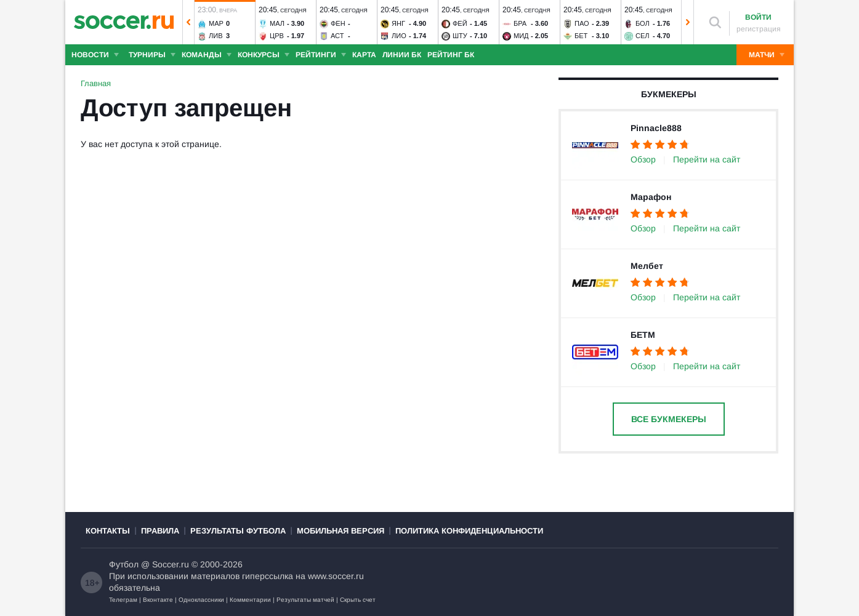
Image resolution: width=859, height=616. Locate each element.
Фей (460, 23)
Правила (160, 531)
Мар (216, 23)
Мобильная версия (341, 531)
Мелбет (647, 266)
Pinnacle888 (656, 128)
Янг (398, 23)
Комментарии (250, 600)
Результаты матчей (305, 600)
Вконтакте (158, 600)
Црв (277, 36)
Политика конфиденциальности (469, 531)
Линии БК (402, 55)
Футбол (124, 564)
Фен (338, 23)
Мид (521, 36)
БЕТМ (643, 335)
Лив (216, 36)
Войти (758, 17)
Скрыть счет (358, 600)
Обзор (643, 159)
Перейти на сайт (707, 159)
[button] (188, 22)
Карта (364, 55)
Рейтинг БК (451, 55)
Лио (399, 36)
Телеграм (123, 600)
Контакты (108, 531)
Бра (520, 23)
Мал (277, 23)
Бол (643, 23)
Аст (337, 36)
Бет (581, 36)
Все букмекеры (669, 419)
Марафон (651, 197)
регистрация (759, 29)
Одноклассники (201, 600)
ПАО (582, 23)
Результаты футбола (238, 531)
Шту (460, 36)
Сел (643, 36)
